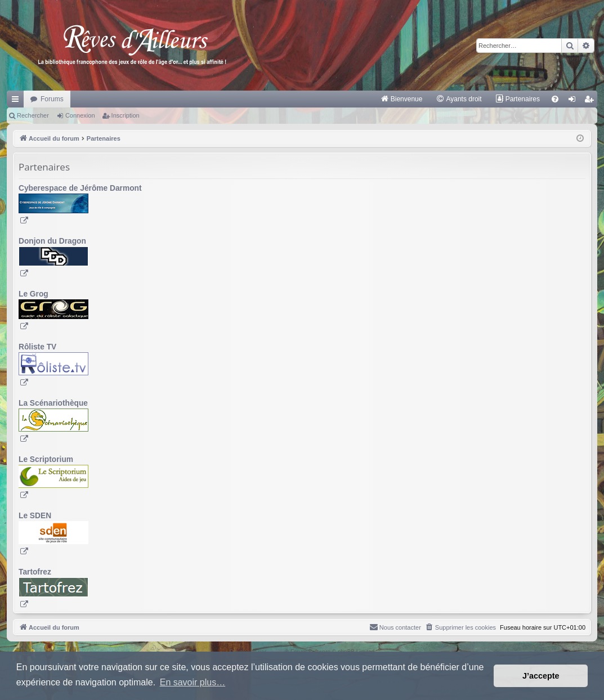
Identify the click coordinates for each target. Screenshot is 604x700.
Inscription (126, 115)
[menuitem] (402, 99)
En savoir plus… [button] (193, 682)
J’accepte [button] (541, 676)
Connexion (80, 115)
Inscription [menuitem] (591, 101)
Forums (52, 99)
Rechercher (33, 115)
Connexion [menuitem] (574, 101)
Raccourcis (17, 101)
